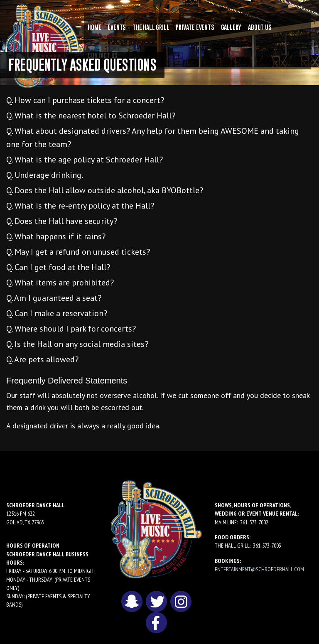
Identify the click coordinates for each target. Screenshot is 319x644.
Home (94, 27)
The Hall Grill (151, 27)
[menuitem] (94, 27)
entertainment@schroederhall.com (259, 569)
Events (117, 27)
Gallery (231, 27)
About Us (260, 27)
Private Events (195, 27)
